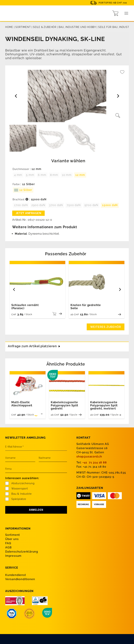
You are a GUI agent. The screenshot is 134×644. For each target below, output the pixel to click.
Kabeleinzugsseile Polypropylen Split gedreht (64, 405)
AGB (8, 547)
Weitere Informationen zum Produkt (45, 227)
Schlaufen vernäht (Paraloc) (25, 307)
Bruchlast (21, 199)
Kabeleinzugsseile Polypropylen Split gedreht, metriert (104, 405)
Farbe (16, 184)
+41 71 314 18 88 (95, 462)
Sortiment (23, 27)
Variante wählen (68, 161)
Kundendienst (16, 575)
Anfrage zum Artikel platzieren (32, 346)
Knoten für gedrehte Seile (86, 307)
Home (9, 27)
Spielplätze (16, 499)
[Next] (120, 289)
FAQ (8, 543)
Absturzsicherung (20, 483)
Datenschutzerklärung (22, 552)
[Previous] (14, 289)
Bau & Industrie (18, 494)
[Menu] (126, 13)
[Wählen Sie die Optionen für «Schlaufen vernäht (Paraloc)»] (54, 314)
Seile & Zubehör (45, 27)
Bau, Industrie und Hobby (77, 27)
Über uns (12, 539)
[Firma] (36, 469)
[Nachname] (53, 458)
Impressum (13, 556)
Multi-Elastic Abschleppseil (22, 404)
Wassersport (17, 489)
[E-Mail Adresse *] (36, 447)
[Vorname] (20, 458)
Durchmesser (21, 169)
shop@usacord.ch (89, 457)
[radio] (18, 175)
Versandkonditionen (20, 579)
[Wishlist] (122, 74)
